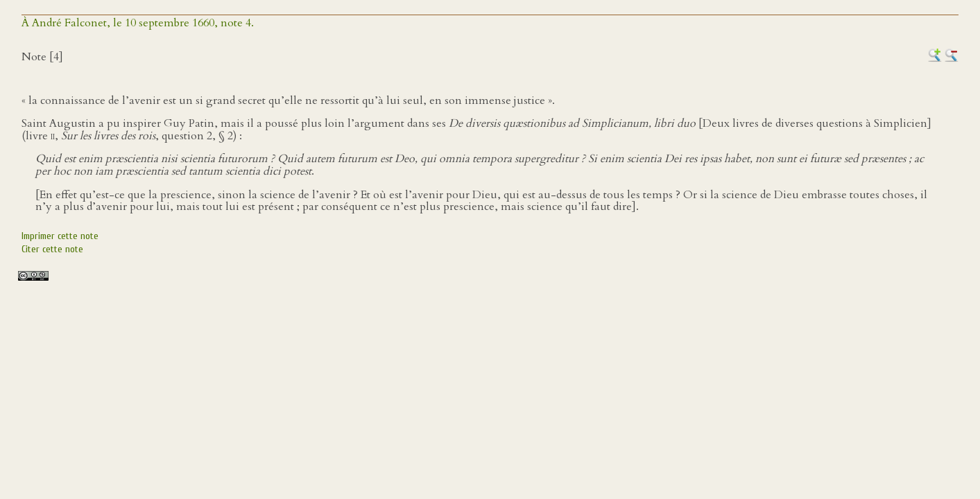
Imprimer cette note (60, 236)
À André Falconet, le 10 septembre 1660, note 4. (138, 23)
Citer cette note (52, 249)
